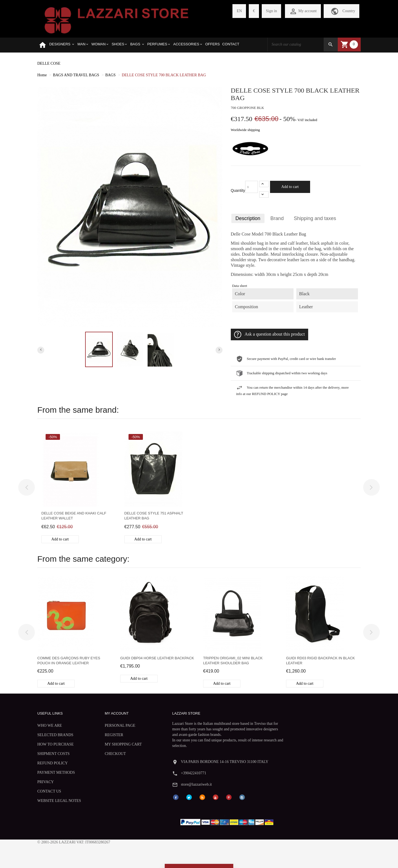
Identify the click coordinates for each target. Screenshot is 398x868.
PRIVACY (46, 782)
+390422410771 (280, 727)
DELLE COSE (49, 63)
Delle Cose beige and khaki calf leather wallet (74, 516)
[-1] (264, 194)
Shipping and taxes (315, 218)
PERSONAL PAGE (108, 725)
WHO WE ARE (50, 725)
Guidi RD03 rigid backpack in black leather (320, 661)
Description (248, 218)
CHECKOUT (103, 754)
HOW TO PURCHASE (55, 744)
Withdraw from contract (199, 851)
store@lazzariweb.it (282, 738)
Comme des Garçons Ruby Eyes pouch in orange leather (69, 661)
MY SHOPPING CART (111, 744)
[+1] (264, 184)
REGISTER (102, 735)
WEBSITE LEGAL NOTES (59, 801)
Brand (277, 218)
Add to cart (290, 187)
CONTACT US (49, 791)
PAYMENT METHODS (56, 772)
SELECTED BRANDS (55, 735)
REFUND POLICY (53, 763)
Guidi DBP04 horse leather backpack (157, 658)
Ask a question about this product (269, 334)
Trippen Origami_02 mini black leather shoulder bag (233, 661)
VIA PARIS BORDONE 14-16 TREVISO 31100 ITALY (311, 716)
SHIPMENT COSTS (53, 754)
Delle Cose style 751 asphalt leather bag (154, 516)
